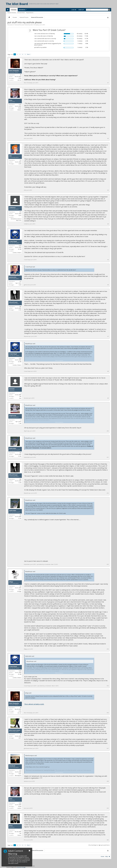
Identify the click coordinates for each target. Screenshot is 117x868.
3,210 (20, 590)
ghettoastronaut (15, 730)
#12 (108, 493)
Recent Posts (21, 13)
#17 (108, 748)
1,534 (20, 285)
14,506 (20, 108)
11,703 (20, 456)
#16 (108, 713)
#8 (108, 371)
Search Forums (12, 13)
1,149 (20, 423)
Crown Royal (13, 241)
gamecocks (13, 277)
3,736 (20, 310)
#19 (108, 808)
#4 (108, 224)
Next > (29, 54)
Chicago (19, 591)
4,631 (20, 774)
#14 (108, 649)
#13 (108, 564)
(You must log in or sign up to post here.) (99, 845)
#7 (108, 336)
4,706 (20, 78)
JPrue (11, 826)
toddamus (12, 208)
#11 (108, 457)
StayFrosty (13, 416)
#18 (108, 781)
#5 (108, 260)
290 (20, 396)
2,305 (20, 164)
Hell (20, 398)
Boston (19, 110)
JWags (11, 582)
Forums (14, 10)
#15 (108, 686)
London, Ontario (17, 253)
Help (106, 856)
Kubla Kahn (13, 448)
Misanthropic (13, 302)
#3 (108, 190)
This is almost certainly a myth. (34, 704)
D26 (10, 156)
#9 (108, 398)
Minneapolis (18, 775)
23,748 (20, 249)
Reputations (30, 13)
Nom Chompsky (35, 25)
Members (22, 10)
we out (19, 80)
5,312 (20, 215)
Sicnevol (12, 389)
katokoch (12, 766)
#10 (108, 431)
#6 (108, 285)
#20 (108, 840)
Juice (11, 100)
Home (103, 856)
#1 (108, 83)
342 (20, 833)
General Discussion (20, 25)
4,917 (20, 738)
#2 (108, 138)
